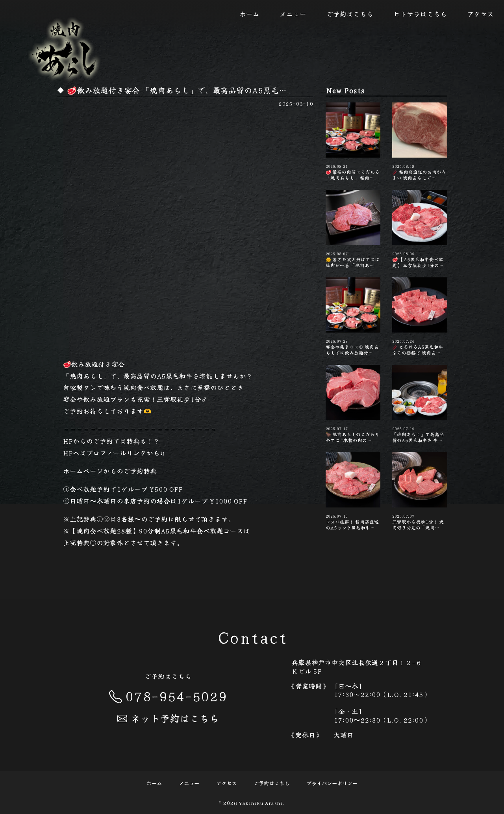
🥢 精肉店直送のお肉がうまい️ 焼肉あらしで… (420, 141)
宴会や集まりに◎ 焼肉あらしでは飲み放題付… (353, 316)
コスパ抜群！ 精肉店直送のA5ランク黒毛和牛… (353, 491)
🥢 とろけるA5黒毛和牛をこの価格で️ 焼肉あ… (420, 316)
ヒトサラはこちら (420, 14)
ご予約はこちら (350, 14)
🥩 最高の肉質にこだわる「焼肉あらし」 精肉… (353, 141)
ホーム (249, 14)
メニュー (293, 14)
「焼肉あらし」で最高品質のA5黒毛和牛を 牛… (420, 404)
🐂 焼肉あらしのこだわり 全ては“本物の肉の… (353, 404)
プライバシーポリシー (332, 783)
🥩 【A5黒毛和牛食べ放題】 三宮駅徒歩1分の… (420, 229)
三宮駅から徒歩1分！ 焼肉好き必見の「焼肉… (420, 491)
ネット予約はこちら (168, 718)
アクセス (480, 14)
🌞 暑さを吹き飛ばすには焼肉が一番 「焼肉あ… (353, 229)
